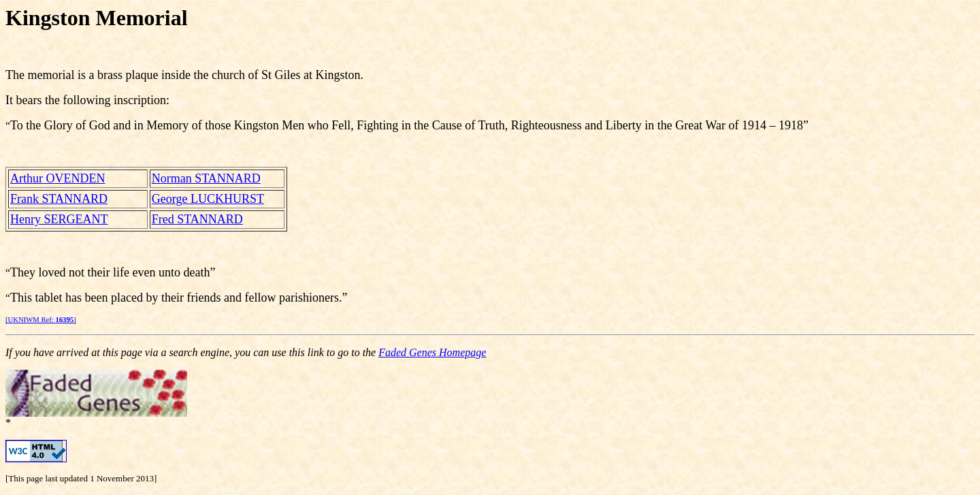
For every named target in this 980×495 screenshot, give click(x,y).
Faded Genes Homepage (432, 352)
